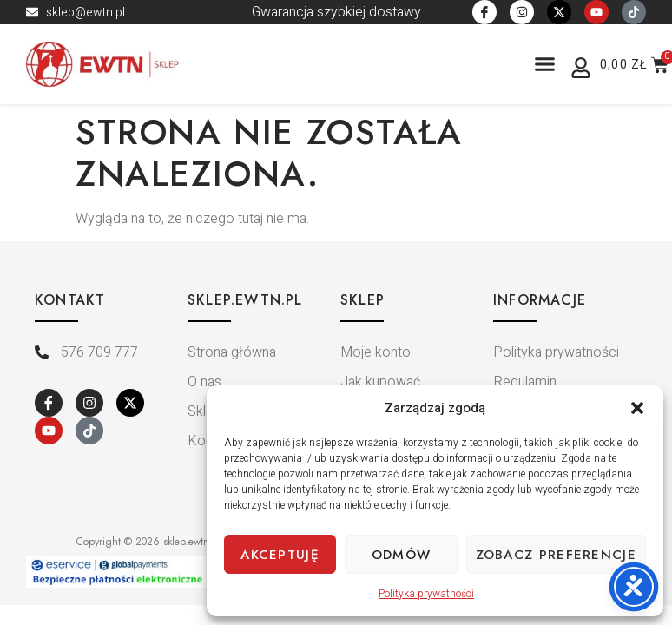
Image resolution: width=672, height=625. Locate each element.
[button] (637, 408)
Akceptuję (280, 555)
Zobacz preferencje (556, 555)
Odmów (402, 555)
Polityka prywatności (426, 594)
